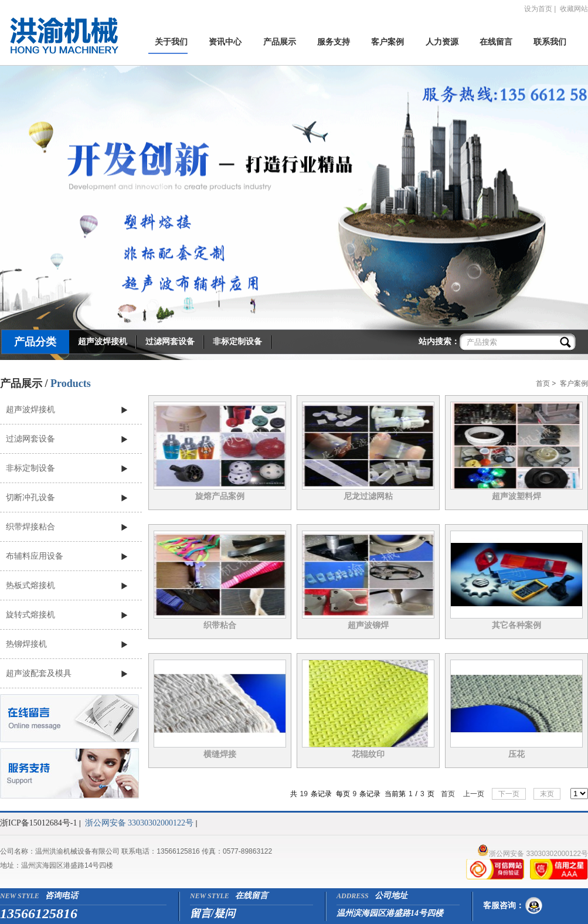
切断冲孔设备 (30, 497)
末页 (547, 794)
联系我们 (550, 42)
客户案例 (388, 42)
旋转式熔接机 (30, 614)
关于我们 (171, 42)
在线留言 (496, 42)
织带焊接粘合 (30, 526)
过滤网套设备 (170, 342)
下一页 (509, 794)
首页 (543, 383)
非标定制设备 (237, 342)
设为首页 (538, 9)
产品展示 (280, 42)
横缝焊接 (220, 754)
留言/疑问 (213, 913)
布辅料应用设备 (35, 556)
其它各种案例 (516, 625)
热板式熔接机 (30, 585)
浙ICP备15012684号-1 (38, 823)
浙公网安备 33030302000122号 (140, 823)
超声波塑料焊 (516, 496)
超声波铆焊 (368, 625)
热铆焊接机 (26, 644)
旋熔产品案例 (220, 496)
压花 (516, 754)
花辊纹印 (368, 754)
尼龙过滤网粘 (368, 496)
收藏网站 (574, 9)
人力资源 (442, 42)
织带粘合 (220, 625)
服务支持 (334, 42)
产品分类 (35, 342)
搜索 (567, 342)
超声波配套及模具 (39, 673)
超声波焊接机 (103, 342)
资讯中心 (225, 42)
